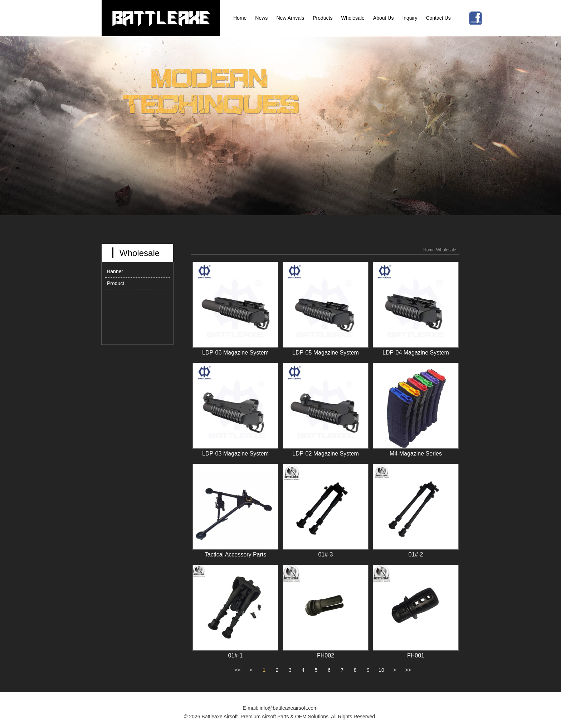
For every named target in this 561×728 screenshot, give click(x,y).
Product (116, 283)
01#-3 (326, 555)
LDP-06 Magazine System (235, 353)
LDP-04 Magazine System (416, 353)
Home (240, 18)
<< (238, 670)
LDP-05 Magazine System (326, 353)
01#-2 (416, 555)
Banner (115, 271)
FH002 (326, 655)
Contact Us (438, 18)
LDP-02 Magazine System (326, 454)
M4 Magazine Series (416, 454)
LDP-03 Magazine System (235, 454)
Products (323, 18)
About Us (384, 18)
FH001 (416, 655)
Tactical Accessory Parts (236, 555)
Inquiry (410, 18)
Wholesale (353, 18)
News (261, 18)
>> (408, 670)
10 (381, 670)
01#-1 (236, 655)
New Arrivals (290, 18)
